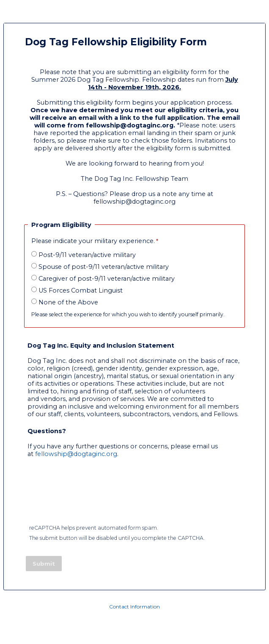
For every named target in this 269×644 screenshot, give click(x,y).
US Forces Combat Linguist (81, 290)
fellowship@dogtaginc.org (76, 454)
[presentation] (91, 496)
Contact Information (134, 607)
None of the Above (68, 302)
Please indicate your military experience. (93, 241)
